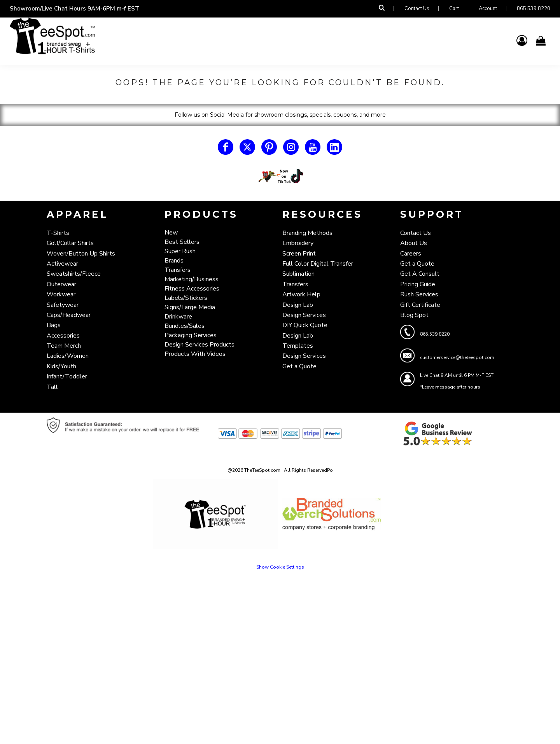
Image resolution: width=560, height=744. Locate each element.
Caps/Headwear (69, 315)
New (171, 233)
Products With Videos (195, 354)
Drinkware (178, 317)
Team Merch (64, 346)
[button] (280, 176)
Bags (54, 325)
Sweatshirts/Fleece (74, 274)
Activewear (62, 264)
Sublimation (298, 274)
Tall (52, 387)
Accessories (63, 336)
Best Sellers (182, 242)
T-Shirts (58, 233)
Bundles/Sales (185, 326)
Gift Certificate (420, 305)
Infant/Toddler (67, 376)
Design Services (304, 315)
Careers (411, 254)
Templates (298, 346)
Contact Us (417, 9)
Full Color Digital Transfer (318, 264)
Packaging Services (191, 335)
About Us (414, 243)
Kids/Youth (61, 366)
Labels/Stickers (186, 298)
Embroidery (298, 243)
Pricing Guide (418, 284)
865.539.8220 (534, 9)
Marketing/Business (192, 279)
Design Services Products (199, 345)
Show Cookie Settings (280, 567)
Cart (454, 9)
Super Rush (180, 251)
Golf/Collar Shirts (70, 243)
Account (488, 9)
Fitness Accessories (192, 289)
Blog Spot (414, 315)
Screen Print (299, 254)
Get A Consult (420, 274)
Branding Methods (307, 233)
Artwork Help (301, 294)
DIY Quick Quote (305, 325)
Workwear (61, 294)
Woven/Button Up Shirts (81, 254)
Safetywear (63, 305)
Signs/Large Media (190, 307)
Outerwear (61, 284)
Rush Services (419, 294)
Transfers (178, 270)
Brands (174, 261)
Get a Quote (299, 366)
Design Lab (298, 305)
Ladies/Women (68, 356)
